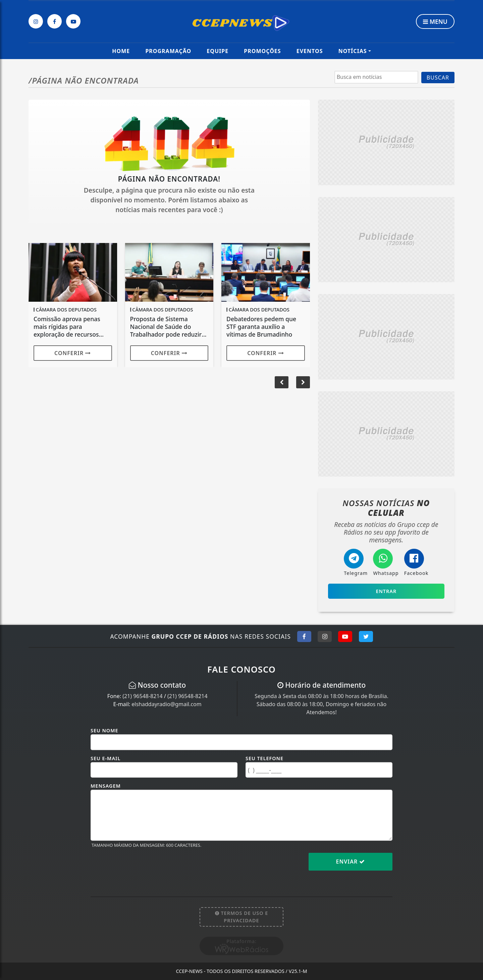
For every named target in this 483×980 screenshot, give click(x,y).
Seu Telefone (264, 758)
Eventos (310, 51)
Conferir (73, 353)
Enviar (351, 862)
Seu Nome (104, 730)
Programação (168, 51)
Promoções (262, 51)
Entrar (386, 591)
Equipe (218, 51)
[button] (303, 382)
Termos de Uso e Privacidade (242, 917)
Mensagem (106, 786)
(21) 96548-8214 (143, 696)
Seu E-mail (105, 758)
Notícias (353, 51)
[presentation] (142, 867)
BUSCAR (438, 78)
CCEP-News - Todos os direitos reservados (241, 971)
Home (121, 51)
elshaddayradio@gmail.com (166, 704)
